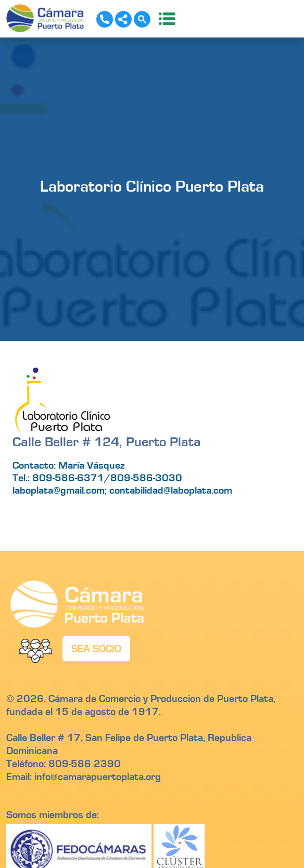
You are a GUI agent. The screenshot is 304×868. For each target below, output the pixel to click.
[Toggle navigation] (164, 19)
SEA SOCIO (96, 649)
